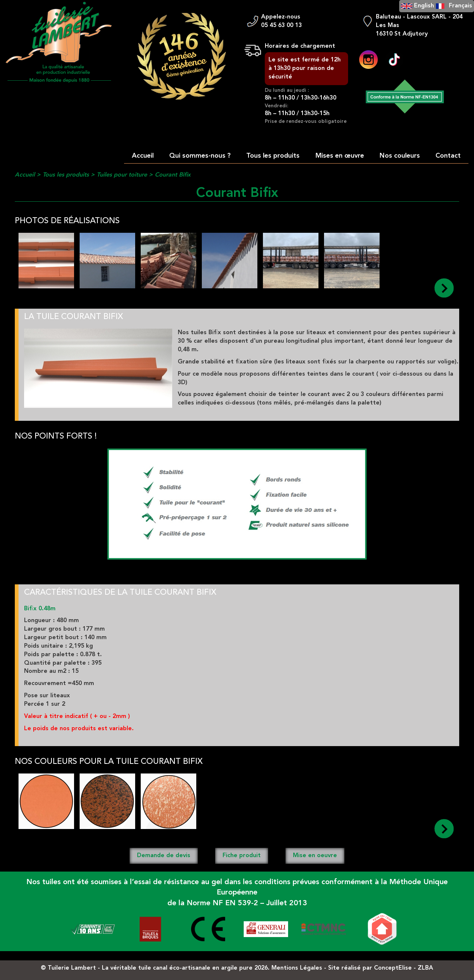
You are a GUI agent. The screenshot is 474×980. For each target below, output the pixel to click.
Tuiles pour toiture (122, 175)
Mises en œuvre (340, 156)
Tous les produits (273, 156)
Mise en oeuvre (315, 856)
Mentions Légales (297, 968)
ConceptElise (393, 968)
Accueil (143, 156)
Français (460, 6)
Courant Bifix (173, 175)
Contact (448, 156)
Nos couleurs (400, 156)
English (424, 6)
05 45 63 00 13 (281, 26)
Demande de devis (164, 856)
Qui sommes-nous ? (200, 156)
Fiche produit (242, 856)
